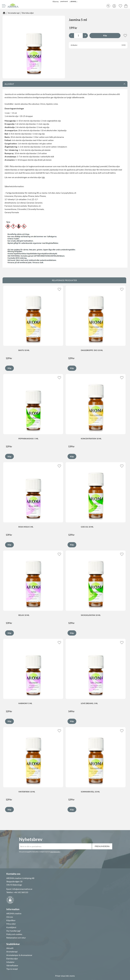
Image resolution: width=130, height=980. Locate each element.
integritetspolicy (55, 852)
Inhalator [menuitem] (10, 962)
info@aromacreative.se (22, 889)
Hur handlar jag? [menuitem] (13, 931)
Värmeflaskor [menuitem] (12, 965)
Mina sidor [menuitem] (11, 924)
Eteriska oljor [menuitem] (12, 959)
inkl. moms (70, 976)
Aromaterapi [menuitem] (12, 952)
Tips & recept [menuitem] (12, 969)
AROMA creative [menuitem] (14, 913)
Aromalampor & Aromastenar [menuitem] (19, 955)
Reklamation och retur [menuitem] (16, 938)
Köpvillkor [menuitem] (11, 920)
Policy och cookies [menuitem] (14, 934)
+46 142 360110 (21, 892)
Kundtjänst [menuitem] (11, 927)
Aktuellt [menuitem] (10, 948)
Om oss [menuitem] (10, 917)
